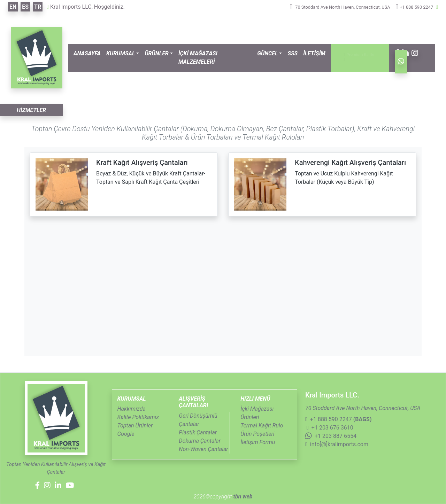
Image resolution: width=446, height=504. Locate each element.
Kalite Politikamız (138, 417)
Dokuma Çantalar (200, 441)
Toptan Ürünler (135, 426)
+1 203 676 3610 (330, 428)
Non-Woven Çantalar (203, 449)
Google (126, 434)
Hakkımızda (132, 409)
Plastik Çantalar (198, 432)
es (25, 7)
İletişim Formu (258, 442)
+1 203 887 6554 (331, 436)
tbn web (242, 497)
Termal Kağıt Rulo (262, 426)
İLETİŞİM (314, 53)
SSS (293, 53)
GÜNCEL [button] (267, 53)
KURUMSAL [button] (121, 53)
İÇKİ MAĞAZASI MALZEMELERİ (198, 58)
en (13, 7)
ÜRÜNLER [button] (156, 53)
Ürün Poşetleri (257, 434)
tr (38, 7)
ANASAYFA (87, 53)
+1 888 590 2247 (416, 7)
